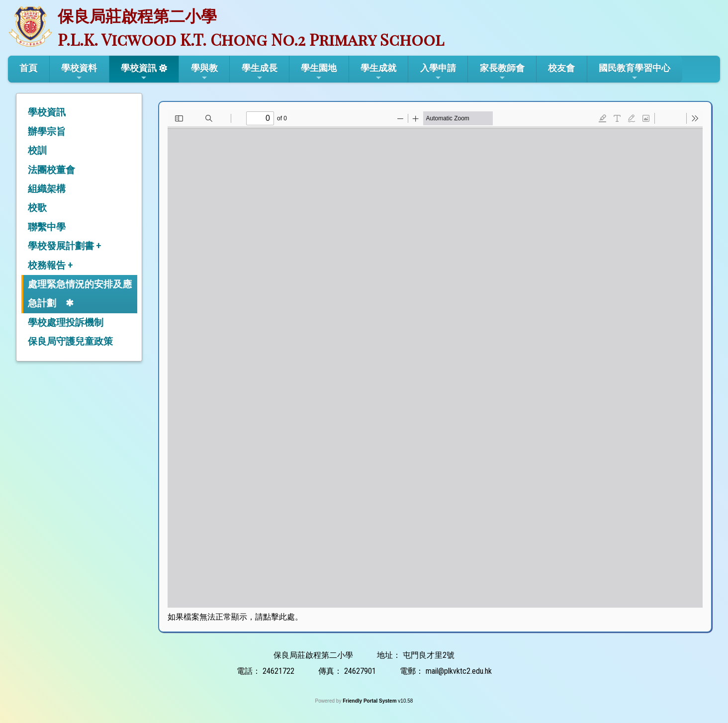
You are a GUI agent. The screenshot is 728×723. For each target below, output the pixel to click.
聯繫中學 (47, 227)
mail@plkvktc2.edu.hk (459, 671)
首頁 (28, 68)
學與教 (204, 72)
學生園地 (319, 72)
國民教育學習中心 (635, 72)
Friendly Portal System (370, 701)
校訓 (37, 150)
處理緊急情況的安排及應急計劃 (80, 294)
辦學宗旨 (47, 132)
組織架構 (47, 189)
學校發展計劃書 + (64, 246)
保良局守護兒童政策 (70, 341)
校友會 (561, 68)
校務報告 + (50, 265)
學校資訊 (139, 72)
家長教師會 (502, 72)
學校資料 (79, 72)
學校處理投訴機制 (66, 322)
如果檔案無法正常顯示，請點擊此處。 (235, 617)
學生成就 (378, 72)
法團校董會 (51, 170)
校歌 (37, 208)
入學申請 (438, 72)
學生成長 (260, 72)
